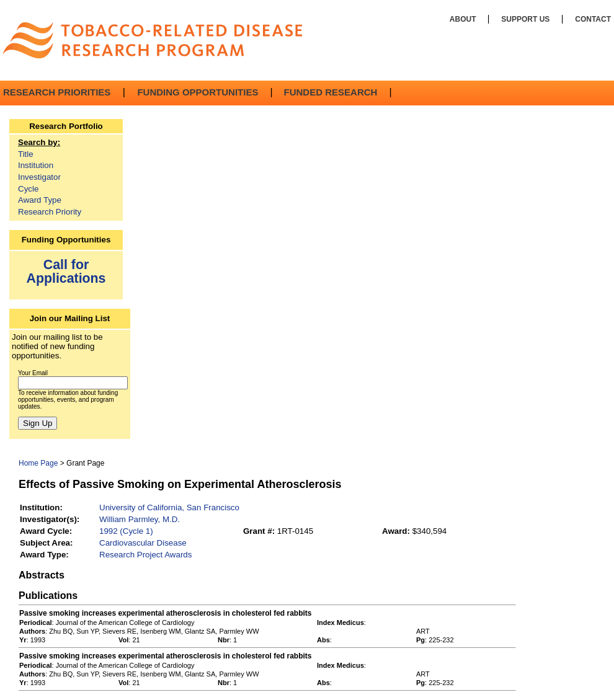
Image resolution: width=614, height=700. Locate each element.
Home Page (38, 463)
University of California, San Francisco (169, 507)
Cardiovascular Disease (143, 543)
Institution (36, 165)
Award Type (40, 200)
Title (26, 154)
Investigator (39, 177)
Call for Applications (66, 271)
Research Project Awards (145, 555)
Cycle (28, 189)
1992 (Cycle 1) (126, 531)
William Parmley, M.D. (140, 519)
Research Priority (50, 212)
